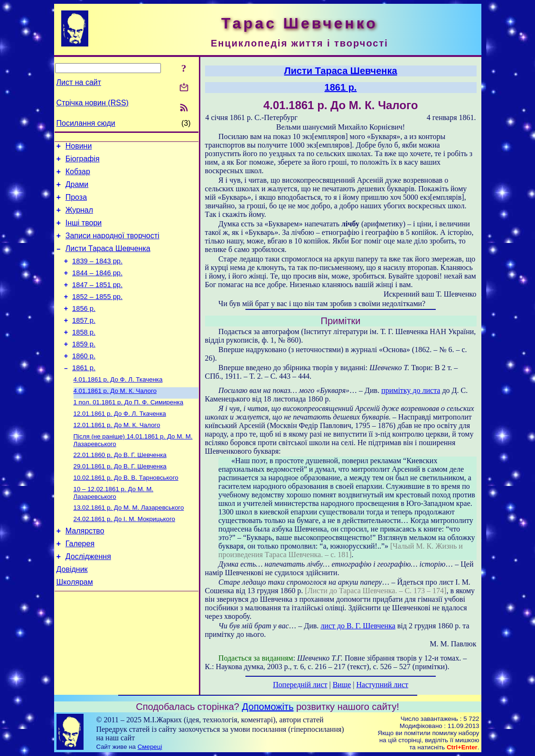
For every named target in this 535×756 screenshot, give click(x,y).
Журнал (79, 219)
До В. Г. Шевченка (120, 489)
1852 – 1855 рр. (97, 315)
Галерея (80, 585)
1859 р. (84, 368)
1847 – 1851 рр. (97, 302)
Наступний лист (382, 685)
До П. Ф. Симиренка (129, 432)
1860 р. (84, 382)
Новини (79, 147)
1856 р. (84, 328)
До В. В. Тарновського (126, 513)
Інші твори (84, 233)
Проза (76, 204)
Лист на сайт (79, 82)
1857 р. (84, 342)
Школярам (75, 628)
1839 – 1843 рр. (97, 275)
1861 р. (84, 395)
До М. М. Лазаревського (113, 529)
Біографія (83, 162)
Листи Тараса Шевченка (108, 261)
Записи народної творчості (113, 247)
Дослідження (88, 599)
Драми (77, 190)
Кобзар (78, 176)
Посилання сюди (86, 123)
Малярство (85, 571)
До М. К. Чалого (115, 420)
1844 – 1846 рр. (97, 289)
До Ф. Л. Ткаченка (118, 407)
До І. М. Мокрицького (124, 557)
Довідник (72, 613)
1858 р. (84, 355)
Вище (342, 685)
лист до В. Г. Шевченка (358, 626)
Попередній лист (300, 685)
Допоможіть (268, 707)
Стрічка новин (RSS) (93, 103)
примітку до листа (411, 390)
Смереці (150, 747)
